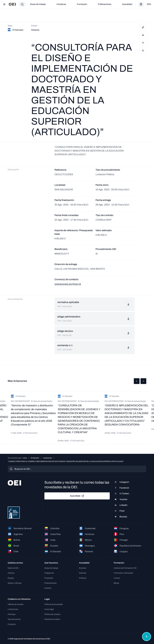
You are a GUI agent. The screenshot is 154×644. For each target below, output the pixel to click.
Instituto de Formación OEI (125, 568)
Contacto (12, 624)
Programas (49, 573)
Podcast (83, 578)
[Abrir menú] (4, 4)
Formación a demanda (123, 573)
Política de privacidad (54, 604)
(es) (149, 4)
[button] (137, 381)
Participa (12, 614)
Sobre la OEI (13, 568)
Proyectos (49, 578)
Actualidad (127, 4)
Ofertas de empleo (16, 604)
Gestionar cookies (52, 619)
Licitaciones (48, 458)
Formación (82, 4)
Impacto (48, 588)
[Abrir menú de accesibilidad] (147, 637)
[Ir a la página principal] (12, 4)
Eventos (83, 568)
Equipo (11, 578)
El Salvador (35, 458)
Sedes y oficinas (15, 583)
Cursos (117, 578)
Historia (11, 573)
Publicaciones (105, 4)
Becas (116, 583)
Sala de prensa (14, 619)
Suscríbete (77, 496)
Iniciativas (61, 4)
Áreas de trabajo (38, 4)
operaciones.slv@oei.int (68, 284)
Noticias (83, 573)
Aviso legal (49, 609)
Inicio (25, 458)
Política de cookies (52, 614)
